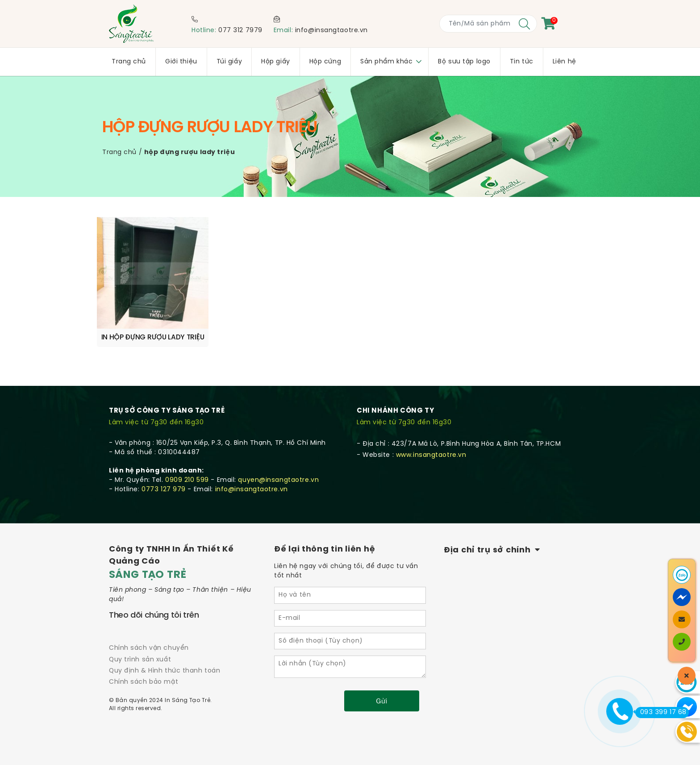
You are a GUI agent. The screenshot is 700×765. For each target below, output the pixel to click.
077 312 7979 (240, 31)
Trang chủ (119, 153)
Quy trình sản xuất (140, 660)
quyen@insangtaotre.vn (278, 480)
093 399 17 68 (661, 712)
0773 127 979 (164, 490)
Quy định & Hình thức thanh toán (165, 671)
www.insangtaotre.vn (431, 455)
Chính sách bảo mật (144, 682)
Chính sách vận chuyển (149, 648)
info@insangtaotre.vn (331, 31)
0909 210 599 (187, 480)
